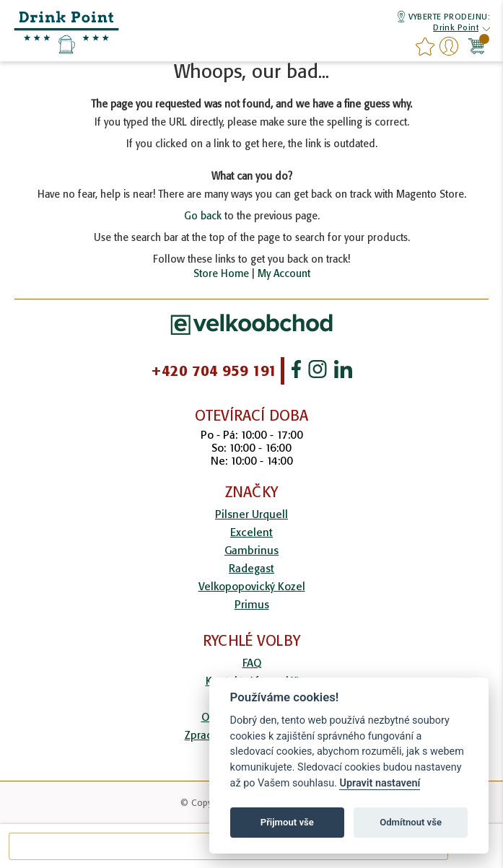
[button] (456, 29)
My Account (284, 273)
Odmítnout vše (411, 822)
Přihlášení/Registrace (449, 46)
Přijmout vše (287, 822)
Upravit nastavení (380, 783)
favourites (425, 46)
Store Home (221, 273)
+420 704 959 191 (214, 371)
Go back (203, 216)
